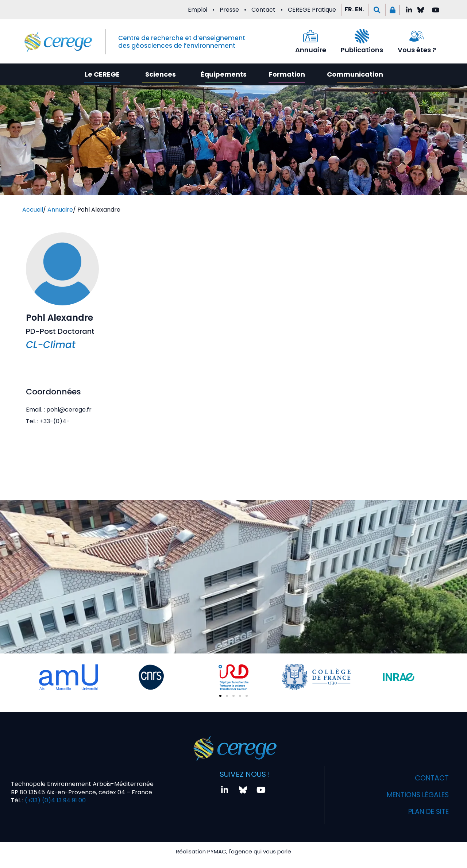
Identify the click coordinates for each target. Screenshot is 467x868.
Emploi (198, 10)
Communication (355, 74)
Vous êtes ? (417, 50)
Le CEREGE (102, 74)
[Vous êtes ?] (417, 36)
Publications (362, 50)
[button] (377, 10)
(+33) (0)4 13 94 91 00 (55, 800)
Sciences (161, 74)
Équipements (224, 74)
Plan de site (426, 812)
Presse (229, 10)
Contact (263, 10)
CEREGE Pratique (312, 10)
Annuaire (311, 50)
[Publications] (362, 36)
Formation (287, 74)
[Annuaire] (310, 36)
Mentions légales (414, 795)
